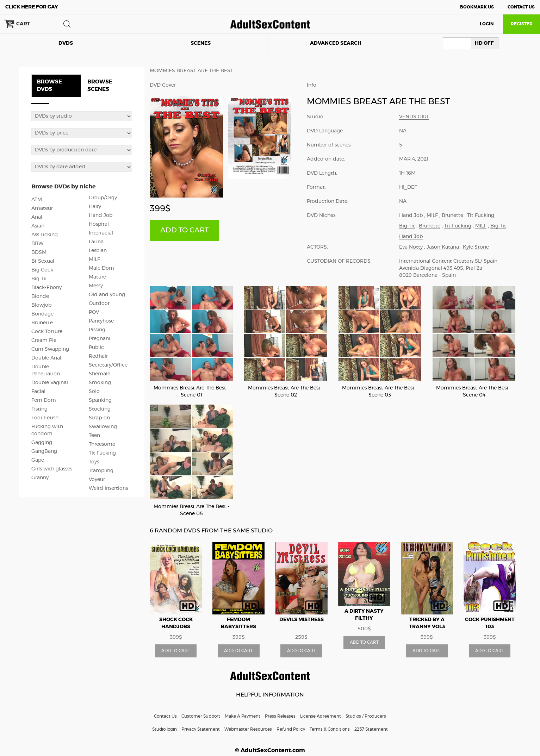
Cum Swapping (50, 349)
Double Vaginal (50, 383)
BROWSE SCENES (100, 86)
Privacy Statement (201, 729)
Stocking (100, 409)
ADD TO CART (184, 230)
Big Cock (42, 270)
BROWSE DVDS (49, 86)
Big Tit (39, 279)
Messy (96, 286)
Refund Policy (291, 729)
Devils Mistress (302, 620)
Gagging (42, 443)
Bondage (42, 314)
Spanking (100, 400)
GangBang (44, 451)
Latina (96, 242)
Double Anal (46, 358)
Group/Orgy (103, 198)
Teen (94, 436)
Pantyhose (101, 321)
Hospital (99, 224)
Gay (32, 7)
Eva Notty (411, 247)
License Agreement (321, 716)
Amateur (42, 208)
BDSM (39, 252)
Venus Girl (414, 117)
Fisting (39, 409)
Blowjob (41, 305)
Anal (37, 217)
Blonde (40, 296)
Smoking (100, 383)
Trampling (101, 471)
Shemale (100, 374)
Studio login (165, 729)
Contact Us (521, 7)
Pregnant (100, 339)
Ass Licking (45, 235)
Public (96, 348)
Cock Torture (47, 332)
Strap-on (99, 418)
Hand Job (101, 215)
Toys (94, 462)
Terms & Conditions (330, 729)
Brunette (42, 323)
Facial (38, 392)
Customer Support (201, 716)
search (67, 24)
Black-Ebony (46, 288)
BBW (38, 244)
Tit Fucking (102, 453)
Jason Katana (443, 247)
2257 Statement (371, 729)
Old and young (107, 295)
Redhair (98, 356)
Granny (40, 478)
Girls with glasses (52, 469)
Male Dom (101, 268)
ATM (37, 200)
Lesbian (98, 251)
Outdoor (99, 304)
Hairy (95, 207)
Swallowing (103, 427)
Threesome (102, 444)
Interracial (101, 233)
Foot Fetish (45, 418)
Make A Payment (243, 716)
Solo (94, 392)
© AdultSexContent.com (270, 750)
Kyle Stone (476, 247)
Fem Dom (44, 400)
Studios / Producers (366, 716)
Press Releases (280, 716)
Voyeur (97, 480)
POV (94, 312)
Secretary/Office (108, 365)
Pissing (97, 330)
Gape (38, 460)
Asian (38, 226)
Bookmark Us (477, 7)
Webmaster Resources (248, 729)
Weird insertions (108, 488)
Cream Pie (44, 340)
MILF (94, 260)
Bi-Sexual (43, 261)
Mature (97, 277)
